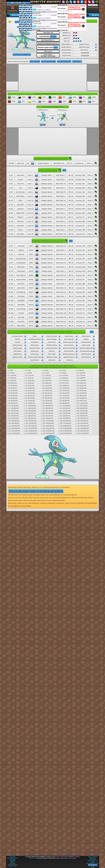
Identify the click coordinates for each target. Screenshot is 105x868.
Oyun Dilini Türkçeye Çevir (12, 7)
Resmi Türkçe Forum (93, 861)
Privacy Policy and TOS (61, 858)
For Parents (12, 857)
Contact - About (60, 857)
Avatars (13, 862)
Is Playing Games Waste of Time (13, 11)
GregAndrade (85, 53)
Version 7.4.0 (93, 5)
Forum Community (93, 857)
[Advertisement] (48, 17)
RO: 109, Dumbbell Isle (64, 61)
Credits (74, 858)
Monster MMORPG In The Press (72, 857)
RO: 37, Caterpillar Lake (49, 61)
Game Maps (13, 859)
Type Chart (13, 863)
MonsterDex (13, 861)
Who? (56, 47)
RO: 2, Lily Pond (35, 61)
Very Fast (53, 36)
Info (25, 3)
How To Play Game (13, 864)
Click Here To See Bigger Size (22, 54)
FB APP (70, 858)
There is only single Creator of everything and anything (36, 491)
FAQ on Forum (13, 866)
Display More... (77, 61)
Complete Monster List (13, 858)
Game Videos (93, 859)
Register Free (93, 858)
